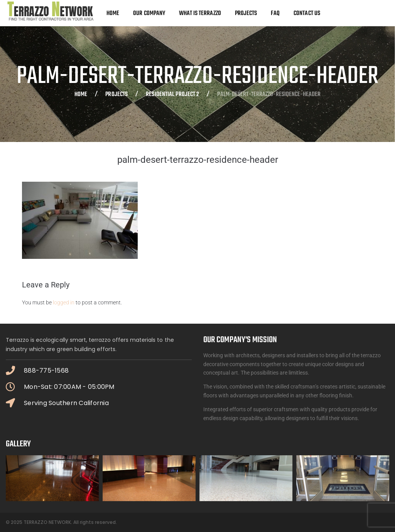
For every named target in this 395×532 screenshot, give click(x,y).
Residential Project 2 (172, 95)
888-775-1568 (46, 371)
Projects (116, 95)
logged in (64, 302)
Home (81, 95)
